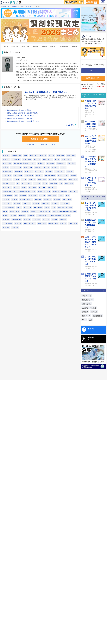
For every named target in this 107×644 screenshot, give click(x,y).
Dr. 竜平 (17, 179)
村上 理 (16, 187)
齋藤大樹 (18, 223)
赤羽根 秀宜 (17, 155)
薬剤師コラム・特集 (18, 6)
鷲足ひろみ (33, 195)
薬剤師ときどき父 (44, 191)
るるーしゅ (27, 203)
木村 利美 (7, 163)
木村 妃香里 (66, 159)
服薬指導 (74, 47)
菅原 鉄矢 (29, 171)
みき (67, 195)
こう (53, 207)
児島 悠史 (71, 163)
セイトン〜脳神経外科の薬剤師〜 (65, 211)
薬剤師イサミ (15, 211)
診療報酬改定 (64, 47)
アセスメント (87, 296)
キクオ (57, 159)
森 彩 (45, 183)
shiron (5, 211)
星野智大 (39, 175)
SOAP (84, 320)
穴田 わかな (27, 183)
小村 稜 (63, 223)
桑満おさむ (61, 163)
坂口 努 (46, 167)
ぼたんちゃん (8, 223)
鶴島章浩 (22, 215)
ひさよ (30, 199)
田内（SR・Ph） (30, 223)
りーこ (61, 195)
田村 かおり (18, 175)
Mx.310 (22, 199)
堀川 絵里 (73, 179)
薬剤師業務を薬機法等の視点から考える (20, 116)
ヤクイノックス (63, 175)
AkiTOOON (38, 207)
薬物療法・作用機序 (89, 308)
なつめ (24, 179)
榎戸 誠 (52, 155)
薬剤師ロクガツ (8, 183)
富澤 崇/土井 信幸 (65, 207)
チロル (47, 207)
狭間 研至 (42, 179)
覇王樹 (74, 175)
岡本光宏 (63, 219)
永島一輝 (38, 199)
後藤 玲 (6, 167)
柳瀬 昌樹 (57, 199)
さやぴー (55, 167)
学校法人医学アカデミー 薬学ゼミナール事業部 (54, 215)
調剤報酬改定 (87, 304)
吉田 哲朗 (17, 203)
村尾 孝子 (7, 187)
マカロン (46, 219)
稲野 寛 (43, 155)
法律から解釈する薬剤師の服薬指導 (19, 110)
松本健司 (36, 203)
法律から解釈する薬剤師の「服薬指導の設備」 (23, 113)
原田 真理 (52, 179)
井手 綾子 (34, 155)
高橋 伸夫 (46, 203)
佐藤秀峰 (31, 215)
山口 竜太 (7, 203)
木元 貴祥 (37, 219)
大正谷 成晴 (16, 159)
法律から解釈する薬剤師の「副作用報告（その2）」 (25, 121)
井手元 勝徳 (53, 223)
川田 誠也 (73, 223)
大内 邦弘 (61, 155)
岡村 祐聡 (71, 155)
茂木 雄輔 (33, 187)
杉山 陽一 (39, 171)
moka (24, 187)
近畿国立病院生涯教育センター (24, 163)
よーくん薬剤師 (8, 207)
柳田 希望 (67, 199)
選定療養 (44, 47)
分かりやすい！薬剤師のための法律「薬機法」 (46, 92)
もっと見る (71, 125)
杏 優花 (14, 199)
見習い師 (6, 227)
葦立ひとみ (28, 207)
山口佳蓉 (6, 199)
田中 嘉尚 (7, 175)
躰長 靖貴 (6, 219)
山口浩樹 (37, 183)
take (18, 183)
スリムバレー (60, 171)
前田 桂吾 (69, 183)
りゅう (5, 215)
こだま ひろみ (16, 167)
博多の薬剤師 (8, 195)
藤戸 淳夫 (52, 195)
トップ (6, 47)
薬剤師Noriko (17, 219)
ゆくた (19, 207)
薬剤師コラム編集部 (60, 191)
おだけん (13, 215)
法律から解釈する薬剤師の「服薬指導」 (20, 118)
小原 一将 (28, 167)
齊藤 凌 (38, 167)
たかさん (54, 219)
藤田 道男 (63, 179)
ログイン (103, 2)
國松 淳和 (53, 183)
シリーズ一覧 (25, 47)
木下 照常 (27, 219)
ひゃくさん (65, 203)
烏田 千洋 (37, 159)
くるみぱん (51, 163)
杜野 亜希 (42, 187)
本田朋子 (23, 195)
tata (16, 195)
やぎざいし (52, 187)
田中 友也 (70, 171)
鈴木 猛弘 (49, 171)
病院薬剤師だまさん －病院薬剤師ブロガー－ (19, 191)
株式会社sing (8, 171)
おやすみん (73, 191)
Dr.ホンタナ (7, 179)
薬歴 (91, 320)
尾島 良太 (6, 159)
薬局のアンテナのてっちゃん (41, 211)
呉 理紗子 (41, 163)
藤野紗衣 (25, 211)
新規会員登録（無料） (40, 139)
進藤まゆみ (19, 171)
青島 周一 (6, 155)
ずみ (61, 183)
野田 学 (32, 179)
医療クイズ (53, 47)
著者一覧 (29, 6)
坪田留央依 (29, 175)
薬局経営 (94, 312)
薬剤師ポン (47, 199)
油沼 (26, 155)
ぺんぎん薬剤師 (50, 175)
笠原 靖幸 (27, 159)
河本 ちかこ (47, 159)
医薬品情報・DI (88, 300)
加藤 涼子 (42, 223)
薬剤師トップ (5, 6)
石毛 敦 (15, 227)
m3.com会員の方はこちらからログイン (40, 144)
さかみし (55, 203)
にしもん (42, 195)
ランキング (15, 47)
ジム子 (63, 167)
